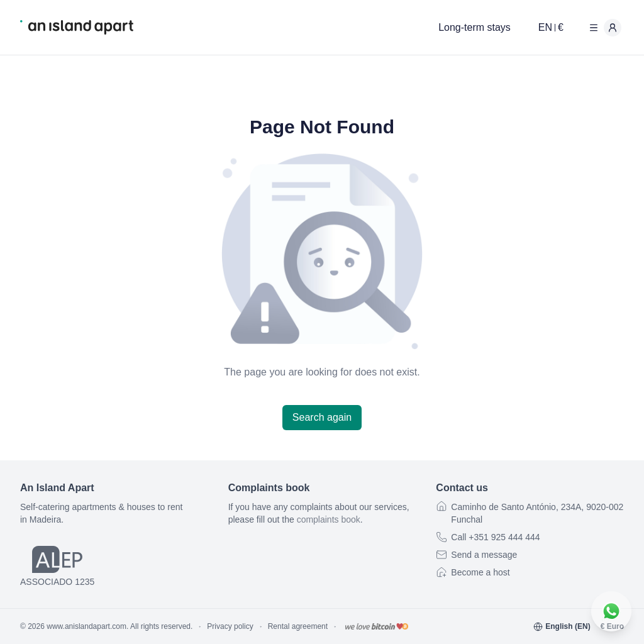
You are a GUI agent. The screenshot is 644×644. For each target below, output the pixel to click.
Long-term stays (475, 27)
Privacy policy (230, 626)
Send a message (484, 555)
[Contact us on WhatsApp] (611, 611)
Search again (322, 417)
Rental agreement (298, 626)
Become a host (480, 572)
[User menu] (602, 28)
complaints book (329, 519)
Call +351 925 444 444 (495, 537)
